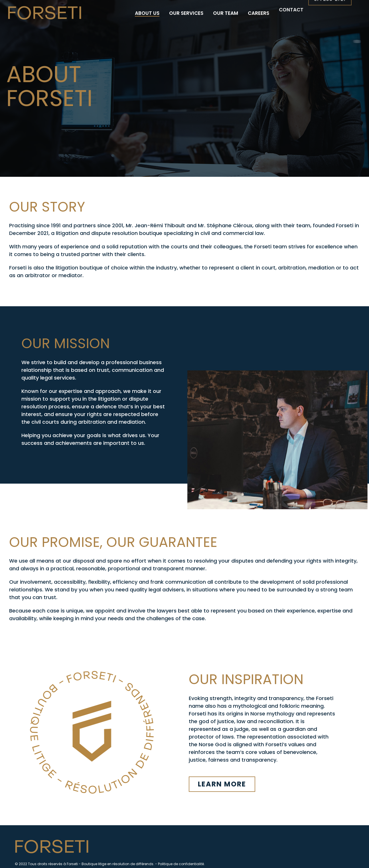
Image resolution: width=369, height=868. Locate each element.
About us (147, 13)
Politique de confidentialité (181, 864)
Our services (186, 11)
